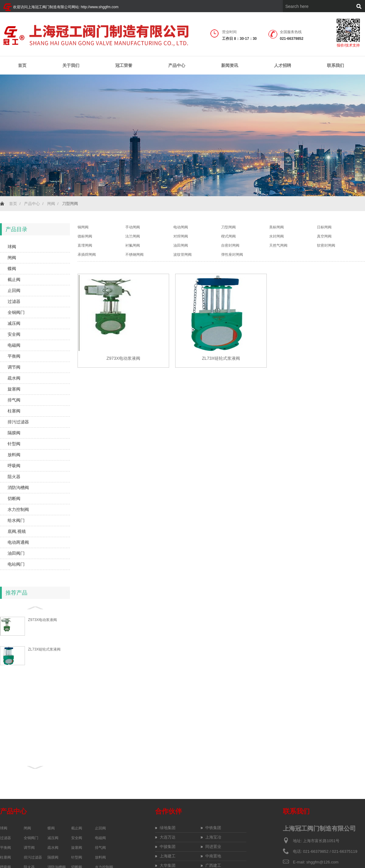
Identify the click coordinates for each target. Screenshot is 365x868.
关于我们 (71, 66)
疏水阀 (14, 378)
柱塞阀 (14, 411)
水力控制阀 (18, 509)
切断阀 (14, 498)
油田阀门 (16, 553)
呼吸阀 (14, 466)
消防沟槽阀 (18, 488)
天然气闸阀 (278, 245)
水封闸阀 (276, 236)
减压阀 (14, 323)
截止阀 (14, 279)
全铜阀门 (16, 312)
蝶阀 (12, 269)
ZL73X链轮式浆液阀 (44, 649)
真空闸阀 (324, 236)
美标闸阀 (276, 227)
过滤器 (14, 301)
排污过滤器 (18, 422)
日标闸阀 (324, 227)
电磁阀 (14, 345)
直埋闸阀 (85, 245)
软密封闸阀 (326, 245)
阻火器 (14, 477)
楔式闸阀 (228, 236)
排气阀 (14, 400)
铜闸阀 (83, 227)
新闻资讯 (230, 66)
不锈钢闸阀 (134, 255)
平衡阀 (14, 356)
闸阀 (51, 204)
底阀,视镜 (17, 531)
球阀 (12, 247)
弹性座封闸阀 (232, 255)
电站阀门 (16, 564)
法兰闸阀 (133, 236)
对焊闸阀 (181, 236)
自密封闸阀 (230, 245)
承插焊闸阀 (87, 255)
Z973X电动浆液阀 (42, 620)
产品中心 (177, 66)
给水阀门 (16, 520)
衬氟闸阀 (133, 245)
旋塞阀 (14, 389)
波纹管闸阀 (182, 255)
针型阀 (14, 444)
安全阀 (14, 334)
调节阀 (14, 367)
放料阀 (14, 455)
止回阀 (14, 290)
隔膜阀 (14, 433)
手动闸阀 (133, 227)
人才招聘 (283, 65)
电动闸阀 (181, 227)
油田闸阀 (181, 245)
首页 (22, 65)
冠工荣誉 (124, 66)
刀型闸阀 (228, 227)
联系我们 (335, 65)
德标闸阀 (85, 236)
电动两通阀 (18, 542)
